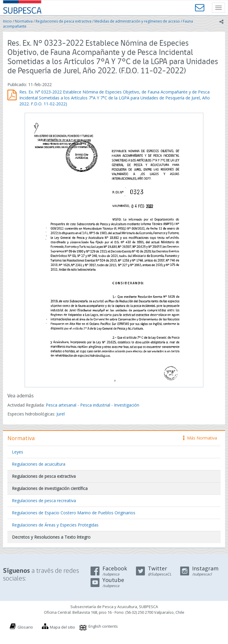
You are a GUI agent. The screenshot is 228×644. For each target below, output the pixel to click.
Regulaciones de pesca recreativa (44, 501)
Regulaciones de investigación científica (50, 488)
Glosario (25, 627)
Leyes (18, 452)
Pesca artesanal (62, 405)
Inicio (7, 21)
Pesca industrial (95, 405)
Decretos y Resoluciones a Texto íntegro (51, 537)
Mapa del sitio (62, 627)
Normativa (24, 21)
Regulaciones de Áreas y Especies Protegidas (55, 525)
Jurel (61, 414)
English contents (103, 626)
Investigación (127, 405)
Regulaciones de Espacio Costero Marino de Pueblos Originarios (74, 513)
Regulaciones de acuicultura (39, 464)
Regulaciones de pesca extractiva (64, 21)
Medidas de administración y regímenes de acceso (137, 21)
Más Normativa (200, 438)
